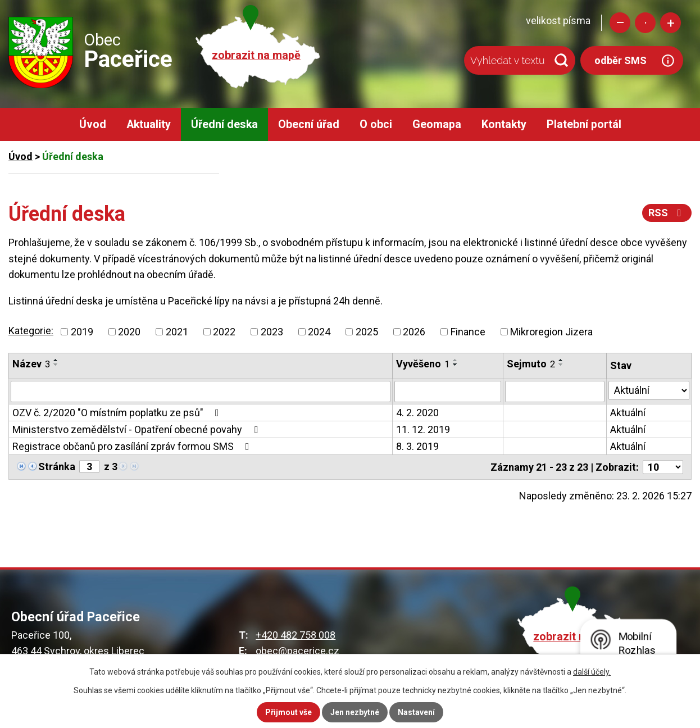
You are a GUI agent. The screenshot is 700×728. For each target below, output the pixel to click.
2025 (367, 332)
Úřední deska (224, 124)
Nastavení (416, 712)
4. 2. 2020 (417, 413)
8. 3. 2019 (417, 446)
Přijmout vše (288, 712)
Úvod (93, 124)
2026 (414, 332)
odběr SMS (621, 60)
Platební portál (584, 124)
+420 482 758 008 (296, 635)
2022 (224, 332)
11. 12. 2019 (423, 429)
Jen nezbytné (355, 712)
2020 (129, 332)
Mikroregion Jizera (551, 332)
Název (31, 364)
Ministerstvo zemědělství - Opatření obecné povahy (137, 429)
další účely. (592, 672)
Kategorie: (31, 331)
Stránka (57, 467)
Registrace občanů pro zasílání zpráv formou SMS (133, 446)
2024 (319, 332)
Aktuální (628, 413)
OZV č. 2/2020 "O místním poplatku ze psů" (118, 413)
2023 (272, 332)
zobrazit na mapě (256, 55)
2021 (177, 332)
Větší (671, 23)
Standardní (645, 23)
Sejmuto (531, 364)
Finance (468, 332)
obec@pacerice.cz (297, 651)
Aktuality (149, 124)
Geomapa (437, 124)
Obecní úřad (309, 124)
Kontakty (504, 124)
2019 (82, 332)
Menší (620, 23)
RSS (667, 213)
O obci (376, 124)
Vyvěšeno (423, 364)
